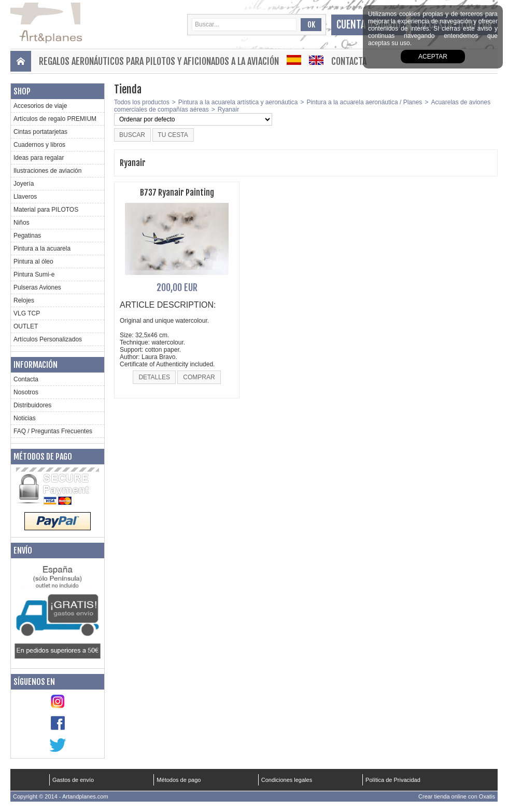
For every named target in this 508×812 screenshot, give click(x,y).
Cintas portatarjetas (40, 132)
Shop (22, 91)
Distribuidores (32, 405)
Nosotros (26, 392)
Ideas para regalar (39, 158)
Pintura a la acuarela (42, 249)
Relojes (24, 300)
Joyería (24, 184)
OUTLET (26, 326)
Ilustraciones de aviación (47, 171)
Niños (22, 223)
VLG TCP (27, 313)
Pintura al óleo (33, 262)
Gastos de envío (73, 780)
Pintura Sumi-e (34, 274)
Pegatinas (27, 236)
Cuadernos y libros (39, 145)
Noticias (25, 418)
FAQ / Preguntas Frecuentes (53, 431)
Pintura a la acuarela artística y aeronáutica (238, 102)
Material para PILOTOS (46, 210)
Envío (23, 550)
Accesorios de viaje (40, 106)
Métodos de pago (43, 457)
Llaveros (25, 197)
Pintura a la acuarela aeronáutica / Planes (365, 102)
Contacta (349, 61)
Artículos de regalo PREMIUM (55, 119)
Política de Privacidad (393, 780)
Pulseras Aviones (37, 287)
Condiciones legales (287, 780)
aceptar (433, 57)
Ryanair (228, 109)
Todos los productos (142, 102)
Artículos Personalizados (48, 339)
